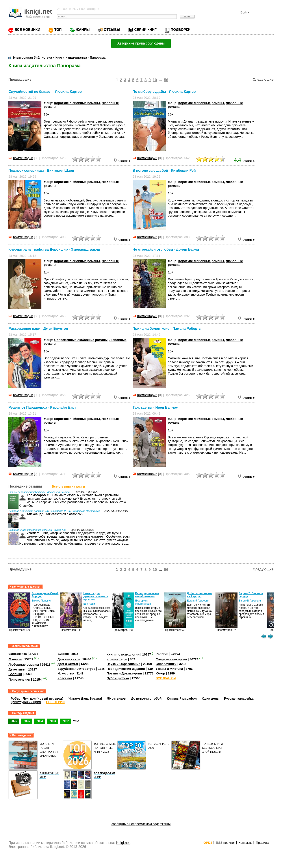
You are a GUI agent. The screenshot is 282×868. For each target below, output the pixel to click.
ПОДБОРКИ (181, 30)
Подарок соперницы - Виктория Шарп (41, 170)
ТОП (58, 30)
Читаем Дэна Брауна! (85, 698)
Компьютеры (117, 659)
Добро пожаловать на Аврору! (199, 595)
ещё (76, 720)
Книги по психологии (123, 654)
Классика (65, 678)
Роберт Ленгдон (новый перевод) (37, 698)
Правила (262, 843)
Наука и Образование (123, 664)
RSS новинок (225, 843)
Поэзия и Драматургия (124, 673)
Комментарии (23, 158)
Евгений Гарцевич (198, 601)
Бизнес (63, 654)
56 (166, 80)
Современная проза (171, 659)
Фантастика (18, 654)
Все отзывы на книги (68, 486)
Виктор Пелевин (41, 601)
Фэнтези (15, 659)
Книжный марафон (182, 698)
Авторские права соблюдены (141, 43)
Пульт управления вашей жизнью (147, 595)
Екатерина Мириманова (143, 602)
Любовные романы (24, 665)
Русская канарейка (239, 698)
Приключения (19, 680)
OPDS (208, 843)
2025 (27, 721)
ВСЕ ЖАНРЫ (166, 678)
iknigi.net (123, 843)
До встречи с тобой (146, 698)
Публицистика (118, 678)
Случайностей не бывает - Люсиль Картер (45, 92)
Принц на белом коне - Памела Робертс (167, 329)
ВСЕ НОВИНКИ (27, 30)
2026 (14, 721)
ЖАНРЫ (83, 30)
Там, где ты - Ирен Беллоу (155, 407)
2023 (53, 721)
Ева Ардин (90, 604)
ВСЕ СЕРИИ (55, 702)
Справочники (166, 664)
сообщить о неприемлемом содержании (141, 824)
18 (45, 114)
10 (155, 80)
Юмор (160, 673)
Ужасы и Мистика (169, 669)
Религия (162, 654)
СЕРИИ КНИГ (146, 30)
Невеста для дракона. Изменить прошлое (96, 596)
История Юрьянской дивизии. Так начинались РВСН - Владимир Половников (54, 511)
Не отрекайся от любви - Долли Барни (166, 250)
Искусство (66, 673)
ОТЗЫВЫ (112, 30)
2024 (40, 721)
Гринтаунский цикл (26, 702)
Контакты (245, 843)
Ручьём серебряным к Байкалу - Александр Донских (39, 492)
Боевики (15, 674)
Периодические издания (126, 669)
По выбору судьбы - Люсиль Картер (164, 92)
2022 (66, 721)
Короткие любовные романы (77, 103)
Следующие (263, 79)
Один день (210, 698)
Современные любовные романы (81, 340)
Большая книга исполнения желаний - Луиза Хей (37, 530)
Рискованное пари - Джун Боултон (38, 329)
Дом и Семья (68, 664)
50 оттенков (117, 698)
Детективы (17, 669)
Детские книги (69, 659)
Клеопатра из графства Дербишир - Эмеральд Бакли (54, 250)
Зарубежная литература (76, 669)
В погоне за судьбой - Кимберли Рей (164, 170)
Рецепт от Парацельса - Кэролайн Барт (42, 407)
